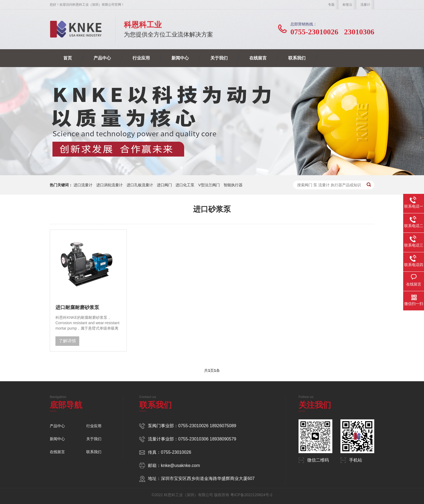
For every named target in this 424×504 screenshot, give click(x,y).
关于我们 (219, 58)
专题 (331, 5)
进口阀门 (164, 185)
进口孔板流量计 (140, 185)
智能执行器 (233, 185)
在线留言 (258, 58)
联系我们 (297, 58)
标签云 (347, 5)
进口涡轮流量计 (110, 185)
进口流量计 (83, 185)
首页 (68, 58)
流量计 (365, 5)
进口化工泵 (185, 185)
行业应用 (141, 58)
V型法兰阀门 (209, 185)
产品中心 (102, 58)
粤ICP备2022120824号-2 (251, 495)
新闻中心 (180, 58)
